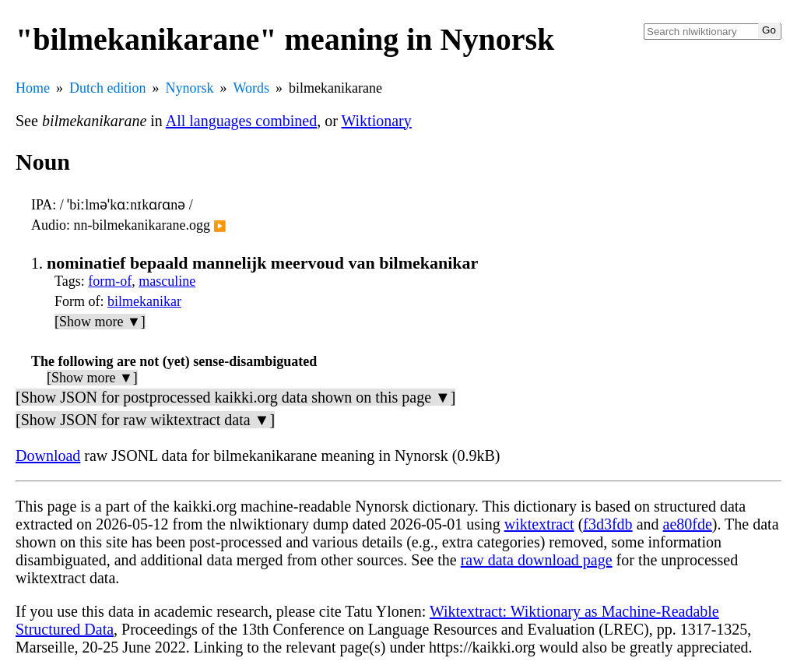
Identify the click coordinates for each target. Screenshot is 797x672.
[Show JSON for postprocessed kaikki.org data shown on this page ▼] (235, 397)
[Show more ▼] (100, 322)
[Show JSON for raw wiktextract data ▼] (145, 420)
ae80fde (688, 524)
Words (251, 88)
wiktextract (539, 524)
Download (48, 456)
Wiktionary (376, 121)
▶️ (220, 226)
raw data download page (537, 560)
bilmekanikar (144, 301)
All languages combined (241, 121)
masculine (167, 281)
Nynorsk (189, 88)
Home (33, 88)
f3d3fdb (607, 524)
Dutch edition (107, 88)
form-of (110, 281)
